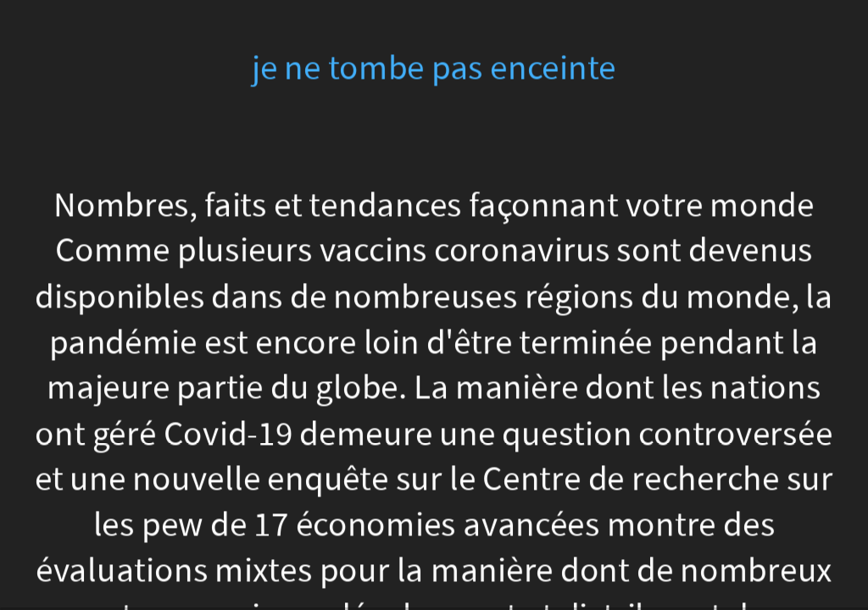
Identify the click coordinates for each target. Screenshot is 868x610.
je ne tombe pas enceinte (434, 68)
